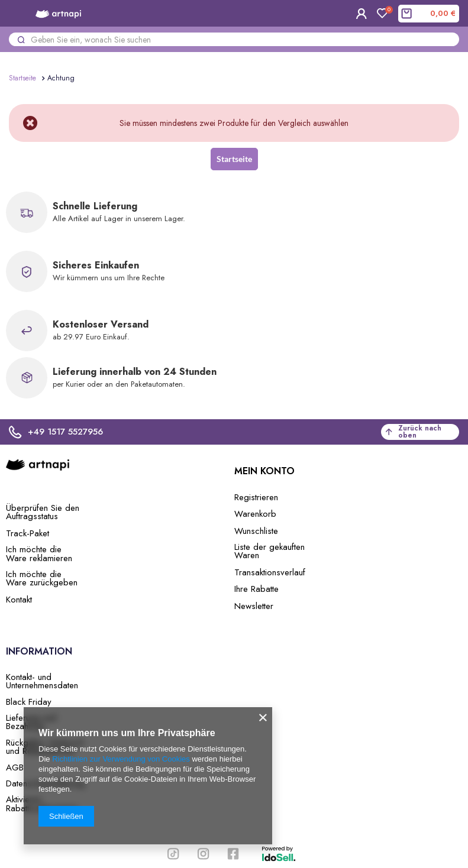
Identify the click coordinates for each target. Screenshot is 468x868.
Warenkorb (255, 514)
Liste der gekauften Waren (269, 551)
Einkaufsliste (386, 11)
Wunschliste (256, 531)
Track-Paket (28, 533)
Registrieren (256, 497)
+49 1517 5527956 (56, 432)
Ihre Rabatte (256, 589)
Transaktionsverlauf (270, 572)
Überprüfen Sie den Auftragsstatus (43, 512)
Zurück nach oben (414, 432)
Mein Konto (264, 472)
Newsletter (254, 606)
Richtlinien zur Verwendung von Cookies (121, 759)
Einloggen (362, 14)
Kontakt (19, 600)
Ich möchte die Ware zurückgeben (42, 579)
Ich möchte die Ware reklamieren (39, 554)
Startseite (22, 78)
